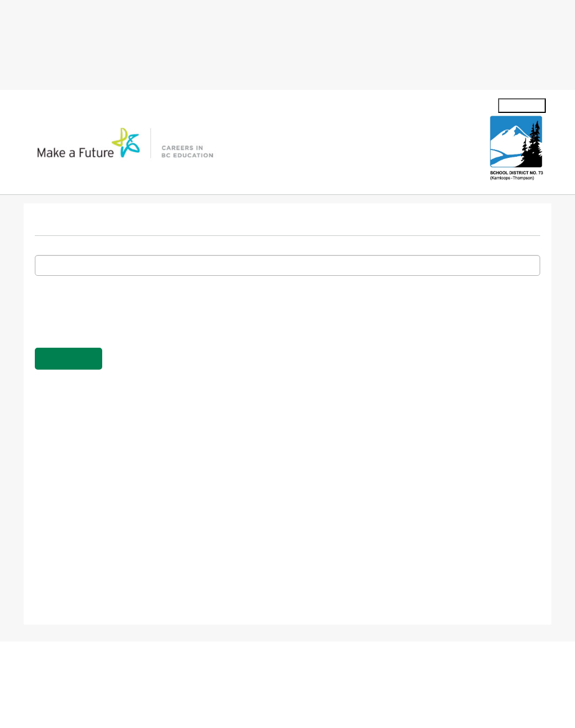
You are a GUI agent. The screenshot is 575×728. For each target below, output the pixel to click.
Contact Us (120, 670)
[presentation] (120, 320)
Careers (220, 670)
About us (17, 670)
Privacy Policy (324, 670)
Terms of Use (438, 670)
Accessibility (551, 670)
